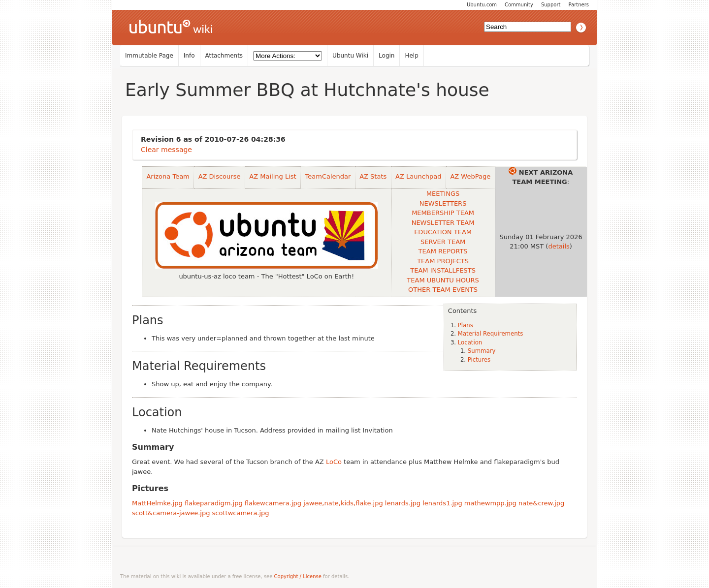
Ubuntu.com (482, 5)
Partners (579, 5)
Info (189, 56)
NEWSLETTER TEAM (443, 223)
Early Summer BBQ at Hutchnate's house (307, 90)
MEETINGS (443, 194)
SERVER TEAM (443, 242)
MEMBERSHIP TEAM (443, 213)
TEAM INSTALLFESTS (443, 270)
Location (470, 342)
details (559, 246)
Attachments (224, 56)
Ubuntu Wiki (350, 56)
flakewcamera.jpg (273, 503)
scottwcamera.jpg (241, 513)
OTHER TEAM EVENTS (443, 290)
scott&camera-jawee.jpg (171, 513)
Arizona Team (168, 176)
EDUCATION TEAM (443, 232)
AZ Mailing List (273, 176)
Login (387, 56)
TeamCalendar (328, 176)
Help (411, 56)
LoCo (334, 462)
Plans (466, 325)
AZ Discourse (220, 176)
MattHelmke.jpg (157, 503)
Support (551, 5)
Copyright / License (298, 576)
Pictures (479, 360)
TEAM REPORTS (443, 251)
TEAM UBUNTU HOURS (443, 280)
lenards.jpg (403, 503)
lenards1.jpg (442, 503)
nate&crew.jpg (541, 503)
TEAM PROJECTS (443, 261)
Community (519, 5)
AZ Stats (373, 176)
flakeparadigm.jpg (214, 503)
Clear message (166, 150)
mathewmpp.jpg (490, 503)
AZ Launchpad (418, 176)
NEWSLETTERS (443, 203)
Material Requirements (490, 334)
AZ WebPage (470, 176)
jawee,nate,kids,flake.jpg (343, 503)
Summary (482, 351)
